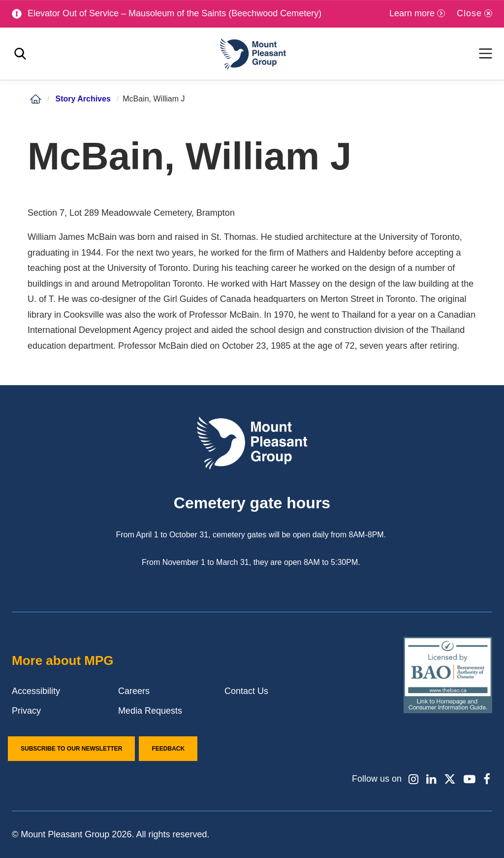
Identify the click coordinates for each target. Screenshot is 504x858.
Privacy (26, 711)
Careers (134, 691)
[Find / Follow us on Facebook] (487, 779)
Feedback (168, 749)
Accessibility (36, 691)
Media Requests (150, 711)
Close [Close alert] (469, 13)
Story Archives (83, 99)
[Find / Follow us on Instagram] (413, 779)
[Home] (35, 99)
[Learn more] (417, 14)
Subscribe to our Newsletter (71, 749)
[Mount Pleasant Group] (252, 54)
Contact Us (246, 691)
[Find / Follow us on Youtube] (470, 779)
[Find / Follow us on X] (450, 779)
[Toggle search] (20, 54)
